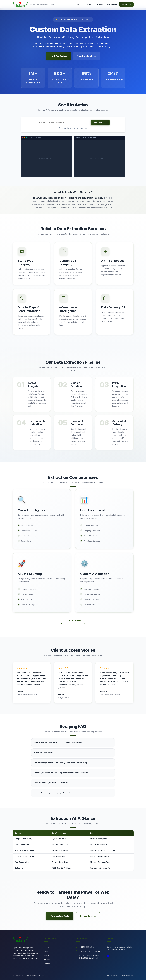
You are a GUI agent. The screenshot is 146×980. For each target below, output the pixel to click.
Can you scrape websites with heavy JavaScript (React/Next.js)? (62, 763)
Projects (47, 959)
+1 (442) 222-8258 (86, 947)
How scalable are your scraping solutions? (52, 793)
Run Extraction (100, 122)
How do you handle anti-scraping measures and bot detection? (61, 773)
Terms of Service (127, 975)
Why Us (47, 955)
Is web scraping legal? (43, 753)
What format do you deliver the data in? (51, 783)
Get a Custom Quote (60, 916)
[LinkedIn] (108, 956)
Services (47, 951)
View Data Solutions (86, 59)
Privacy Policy (112, 975)
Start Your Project (59, 59)
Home (46, 947)
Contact (47, 964)
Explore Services (88, 916)
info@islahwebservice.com (89, 951)
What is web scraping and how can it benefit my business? (59, 743)
